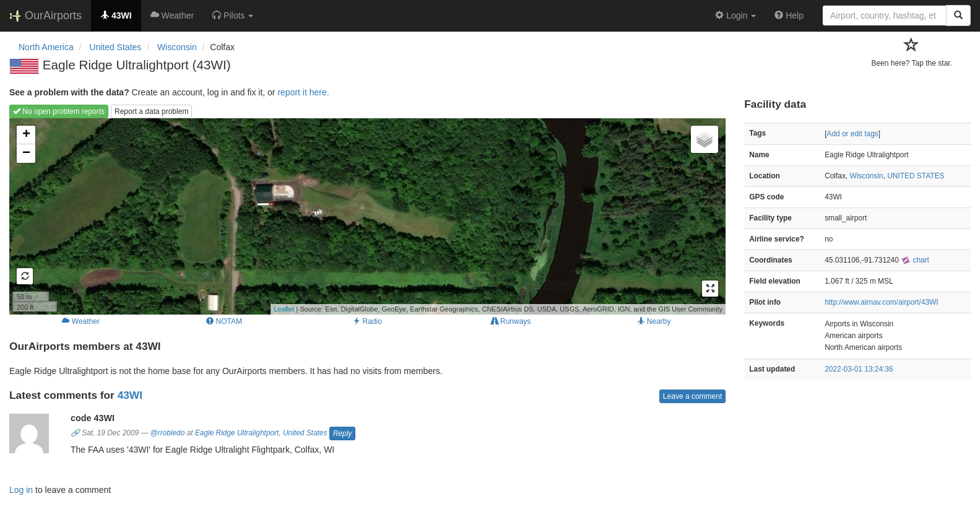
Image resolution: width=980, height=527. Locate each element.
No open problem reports (59, 111)
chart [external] (915, 260)
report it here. (303, 92)
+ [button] (26, 135)
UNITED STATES (916, 176)
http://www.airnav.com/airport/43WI (882, 302)
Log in (21, 490)
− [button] (26, 154)
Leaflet (284, 309)
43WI (130, 395)
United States (305, 433)
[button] (233, 15)
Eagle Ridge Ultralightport (237, 433)
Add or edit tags (852, 134)
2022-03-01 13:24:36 (859, 369)
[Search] (958, 15)
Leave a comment (692, 396)
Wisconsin (866, 176)
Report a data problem (151, 111)
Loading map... (366, 216)
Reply (343, 433)
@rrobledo (168, 433)
